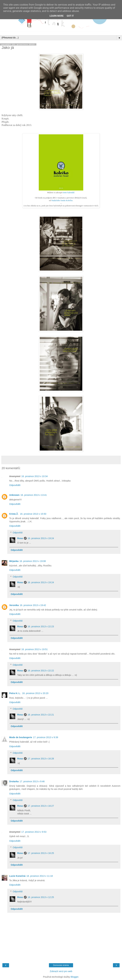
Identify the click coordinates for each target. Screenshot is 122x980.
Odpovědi (18, 533)
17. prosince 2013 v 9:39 (46, 737)
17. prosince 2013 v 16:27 (41, 806)
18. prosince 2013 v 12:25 (41, 897)
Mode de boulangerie (21, 737)
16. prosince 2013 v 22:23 (41, 626)
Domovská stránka (61, 965)
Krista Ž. (14, 514)
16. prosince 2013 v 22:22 (41, 671)
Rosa (20, 538)
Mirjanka (14, 561)
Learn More (57, 16)
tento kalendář (69, 193)
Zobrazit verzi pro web (61, 971)
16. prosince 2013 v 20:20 (35, 693)
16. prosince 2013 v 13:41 (34, 495)
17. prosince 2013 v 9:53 (34, 832)
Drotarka (14, 781)
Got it (70, 16)
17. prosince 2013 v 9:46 (32, 781)
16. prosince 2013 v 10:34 (34, 476)
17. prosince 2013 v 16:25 (41, 853)
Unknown (14, 495)
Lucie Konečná (17, 876)
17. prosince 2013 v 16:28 (41, 759)
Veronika (14, 605)
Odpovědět (15, 485)
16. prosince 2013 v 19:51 (34, 649)
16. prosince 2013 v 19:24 (41, 538)
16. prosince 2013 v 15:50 (33, 514)
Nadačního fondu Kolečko (62, 200)
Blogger (74, 977)
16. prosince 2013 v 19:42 (33, 605)
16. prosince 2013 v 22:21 (41, 715)
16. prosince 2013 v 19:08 (33, 561)
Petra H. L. (15, 693)
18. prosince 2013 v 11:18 (40, 876)
